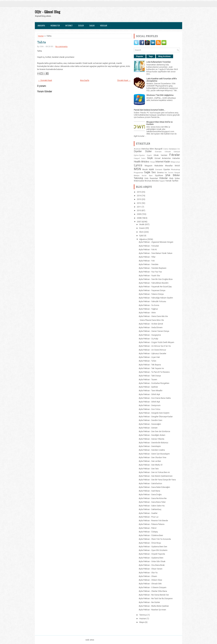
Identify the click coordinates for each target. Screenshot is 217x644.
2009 (139, 214)
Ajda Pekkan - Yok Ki (148, 250)
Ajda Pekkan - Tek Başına (150, 365)
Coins (166, 149)
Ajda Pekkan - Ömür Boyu (150, 543)
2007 (139, 222)
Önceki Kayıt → (124, 80)
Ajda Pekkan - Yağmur (148, 309)
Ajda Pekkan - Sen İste (149, 469)
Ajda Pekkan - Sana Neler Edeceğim (154, 487)
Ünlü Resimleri (151, 178)
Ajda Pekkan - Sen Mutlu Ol (151, 465)
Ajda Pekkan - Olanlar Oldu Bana (153, 591)
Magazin (149, 166)
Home (41, 36)
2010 (139, 210)
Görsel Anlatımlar (163, 158)
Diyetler (138, 151)
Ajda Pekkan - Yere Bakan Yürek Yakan (156, 253)
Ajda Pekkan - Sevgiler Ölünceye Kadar (156, 417)
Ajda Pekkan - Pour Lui (149, 517)
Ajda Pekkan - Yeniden (149, 264)
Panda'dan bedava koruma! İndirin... (150, 110)
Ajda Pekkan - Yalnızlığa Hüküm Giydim (156, 298)
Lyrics (138, 165)
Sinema (160, 172)
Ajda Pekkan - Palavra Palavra (152, 524)
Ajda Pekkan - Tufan (147, 361)
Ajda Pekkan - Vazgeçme (150, 335)
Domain (158, 152)
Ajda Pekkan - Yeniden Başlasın (153, 268)
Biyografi (159, 149)
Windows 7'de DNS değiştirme (160, 95)
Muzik (145, 169)
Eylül (142, 236)
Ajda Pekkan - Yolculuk (149, 246)
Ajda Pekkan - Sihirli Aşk (149, 394)
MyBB (151, 169)
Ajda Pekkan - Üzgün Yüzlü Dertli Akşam (156, 342)
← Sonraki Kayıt (45, 80)
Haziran (143, 619)
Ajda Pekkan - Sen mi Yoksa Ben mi (154, 472)
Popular (140, 56)
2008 (139, 218)
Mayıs (142, 622)
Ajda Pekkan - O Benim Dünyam (153, 587)
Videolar (104, 25)
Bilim (152, 149)
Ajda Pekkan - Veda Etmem (151, 327)
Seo (154, 172)
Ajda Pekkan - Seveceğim (150, 424)
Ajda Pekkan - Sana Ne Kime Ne (153, 498)
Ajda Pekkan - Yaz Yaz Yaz (150, 272)
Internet (69, 25)
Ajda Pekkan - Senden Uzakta (152, 450)
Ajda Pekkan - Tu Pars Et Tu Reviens (154, 372)
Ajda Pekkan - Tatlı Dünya (150, 376)
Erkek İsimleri (161, 155)
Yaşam (162, 181)
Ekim (142, 232)
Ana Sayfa (85, 80)
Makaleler (159, 166)
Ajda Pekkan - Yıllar (147, 257)
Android (137, 149)
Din (179, 149)
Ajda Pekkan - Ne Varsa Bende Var (154, 595)
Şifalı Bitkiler (173, 175)
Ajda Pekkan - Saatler (148, 513)
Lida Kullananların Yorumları (159, 62)
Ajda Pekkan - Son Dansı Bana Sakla (155, 398)
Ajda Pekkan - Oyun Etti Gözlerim (153, 550)
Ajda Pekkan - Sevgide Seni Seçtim (154, 413)
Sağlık (147, 172)
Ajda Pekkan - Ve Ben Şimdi (151, 324)
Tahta (41, 42)
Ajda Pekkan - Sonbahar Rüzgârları (154, 383)
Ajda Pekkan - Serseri (148, 428)
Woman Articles (152, 181)
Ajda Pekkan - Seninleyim (150, 446)
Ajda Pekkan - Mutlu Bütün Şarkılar (154, 606)
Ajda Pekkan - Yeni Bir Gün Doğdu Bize (156, 279)
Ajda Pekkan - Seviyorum (150, 405)
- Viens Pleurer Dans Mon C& (151, 320)
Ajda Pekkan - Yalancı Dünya (151, 294)
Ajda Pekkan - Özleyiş (148, 532)
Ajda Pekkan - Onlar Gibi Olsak (152, 561)
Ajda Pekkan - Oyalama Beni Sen (153, 547)
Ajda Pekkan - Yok (147, 261)
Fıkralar (175, 155)
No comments (61, 47)
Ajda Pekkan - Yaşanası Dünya (152, 290)
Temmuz (143, 615)
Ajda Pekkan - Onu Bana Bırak (152, 565)
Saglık (92, 25)
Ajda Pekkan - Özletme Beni (151, 535)
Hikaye (152, 162)
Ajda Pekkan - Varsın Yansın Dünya (154, 331)
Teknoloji (138, 178)
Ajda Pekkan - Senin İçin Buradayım (154, 454)
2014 (139, 196)
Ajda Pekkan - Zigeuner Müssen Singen (156, 242)
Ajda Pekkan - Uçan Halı (149, 357)
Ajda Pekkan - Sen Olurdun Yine (152, 457)
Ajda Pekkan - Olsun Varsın (151, 569)
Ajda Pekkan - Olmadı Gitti (150, 584)
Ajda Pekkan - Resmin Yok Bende (153, 521)
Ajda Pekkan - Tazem (148, 379)
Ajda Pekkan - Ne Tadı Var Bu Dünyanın (156, 598)
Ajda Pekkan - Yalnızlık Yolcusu (152, 301)
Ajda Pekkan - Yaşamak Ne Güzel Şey (155, 287)
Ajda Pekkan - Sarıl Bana (149, 491)
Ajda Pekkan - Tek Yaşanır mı (151, 368)
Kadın (167, 162)
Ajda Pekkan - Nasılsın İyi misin (152, 610)
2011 (139, 207)
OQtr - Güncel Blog (47, 12)
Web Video (175, 178)
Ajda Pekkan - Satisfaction (150, 483)
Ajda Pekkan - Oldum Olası (150, 580)
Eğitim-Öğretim (139, 155)
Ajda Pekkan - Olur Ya (148, 573)
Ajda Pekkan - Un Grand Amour (152, 350)
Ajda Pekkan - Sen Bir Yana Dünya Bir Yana (157, 480)
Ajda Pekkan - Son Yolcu (149, 409)
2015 (139, 192)
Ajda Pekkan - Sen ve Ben (150, 461)
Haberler (176, 158)
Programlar (139, 173)
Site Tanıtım (169, 173)
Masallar (169, 166)
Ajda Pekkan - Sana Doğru (150, 494)
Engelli (149, 155)
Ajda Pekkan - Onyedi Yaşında (152, 554)
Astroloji (145, 149)
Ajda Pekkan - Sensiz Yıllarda (151, 439)
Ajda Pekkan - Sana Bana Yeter (152, 502)
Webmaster (55, 25)
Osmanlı (159, 169)
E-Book (168, 152)
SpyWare (159, 175)
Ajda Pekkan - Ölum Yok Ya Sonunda (155, 539)
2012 (139, 203)
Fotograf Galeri (140, 158)
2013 (139, 199)
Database (173, 149)
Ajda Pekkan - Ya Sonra (149, 305)
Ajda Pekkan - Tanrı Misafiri (151, 391)
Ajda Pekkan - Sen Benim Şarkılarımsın (156, 476)
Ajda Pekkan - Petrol (148, 528)
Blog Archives (165, 56)
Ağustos (143, 239)
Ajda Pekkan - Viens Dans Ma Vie (153, 316)
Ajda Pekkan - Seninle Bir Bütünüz (153, 443)
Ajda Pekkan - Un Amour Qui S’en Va (155, 346)
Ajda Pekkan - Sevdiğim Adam (152, 435)
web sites (90, 640)
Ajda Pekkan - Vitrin (147, 313)
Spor (151, 175)
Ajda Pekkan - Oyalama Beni (151, 558)
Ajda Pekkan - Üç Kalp (148, 339)
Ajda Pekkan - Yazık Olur (149, 276)
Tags (151, 56)
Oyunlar (167, 169)
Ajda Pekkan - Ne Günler (149, 602)
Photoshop (175, 169)
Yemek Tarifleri (172, 181)
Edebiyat (177, 152)
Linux (178, 162)
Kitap (173, 162)
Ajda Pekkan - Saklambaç (150, 509)
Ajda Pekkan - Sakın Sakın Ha (152, 506)
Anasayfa (41, 25)
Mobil (177, 166)
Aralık (142, 224)
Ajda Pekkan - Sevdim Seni (150, 420)
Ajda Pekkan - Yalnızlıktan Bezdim (154, 283)
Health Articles (141, 162)
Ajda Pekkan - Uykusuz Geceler (152, 353)
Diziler (81, 25)
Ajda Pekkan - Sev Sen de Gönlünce (154, 431)
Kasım (142, 228)
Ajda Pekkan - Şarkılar (148, 387)
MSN (137, 169)
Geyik (150, 158)
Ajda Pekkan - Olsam (148, 576)
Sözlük (144, 176)
